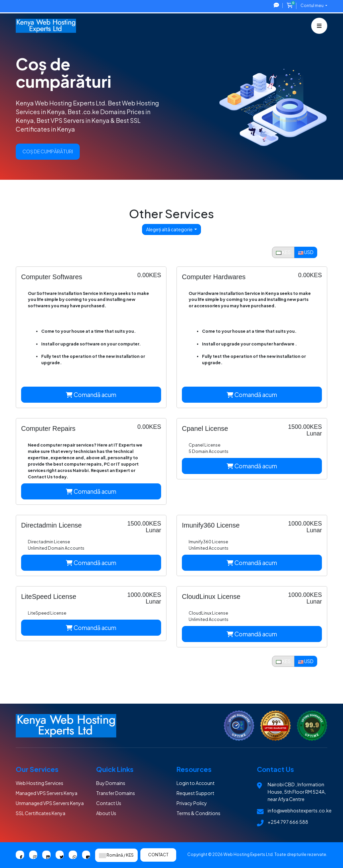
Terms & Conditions (198, 813)
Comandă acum (91, 395)
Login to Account (196, 783)
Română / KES (116, 855)
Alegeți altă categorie (170, 229)
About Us (106, 813)
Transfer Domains (116, 793)
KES (283, 252)
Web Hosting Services (40, 783)
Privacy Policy (192, 803)
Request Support (195, 793)
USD (306, 252)
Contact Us (109, 803)
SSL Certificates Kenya (41, 813)
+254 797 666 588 (288, 822)
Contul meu (312, 6)
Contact (158, 855)
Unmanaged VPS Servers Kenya (50, 803)
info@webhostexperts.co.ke (300, 810)
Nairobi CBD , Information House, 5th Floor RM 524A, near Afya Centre (297, 792)
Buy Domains (111, 783)
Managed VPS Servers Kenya (47, 793)
